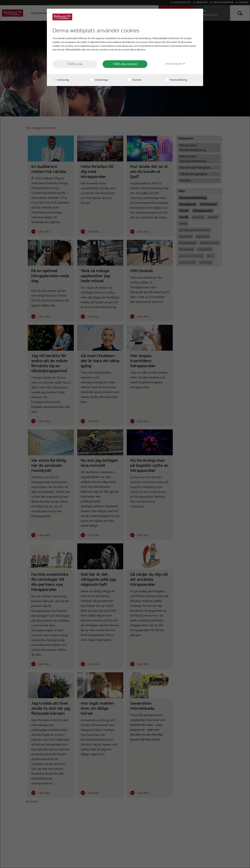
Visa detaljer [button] (175, 64)
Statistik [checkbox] (134, 80)
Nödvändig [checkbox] (61, 80)
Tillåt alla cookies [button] (125, 64)
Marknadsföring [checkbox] (176, 80)
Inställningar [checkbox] (99, 80)
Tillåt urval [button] (75, 64)
